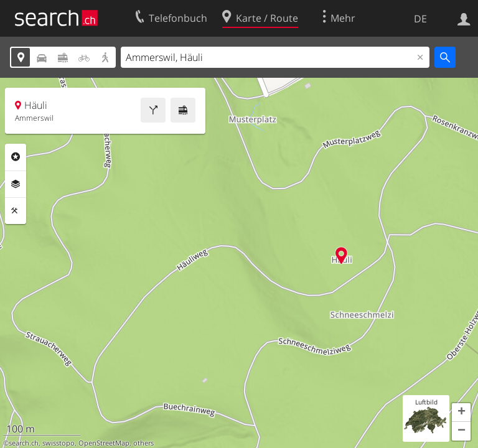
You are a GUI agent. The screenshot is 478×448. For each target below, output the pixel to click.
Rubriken (16, 157)
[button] (461, 413)
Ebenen (16, 184)
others (143, 443)
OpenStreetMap (104, 443)
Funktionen (16, 211)
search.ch (24, 443)
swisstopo (59, 443)
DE (420, 19)
